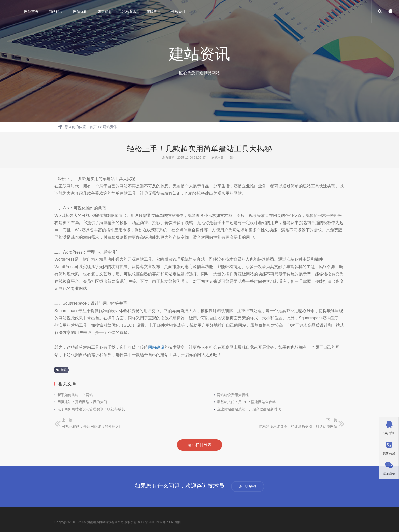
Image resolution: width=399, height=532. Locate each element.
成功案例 (105, 11)
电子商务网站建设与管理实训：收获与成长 (91, 409)
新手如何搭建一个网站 (75, 395)
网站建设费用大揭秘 (233, 395)
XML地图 (175, 522)
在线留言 (153, 11)
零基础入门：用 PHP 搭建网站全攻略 (246, 402)
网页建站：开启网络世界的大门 (82, 402)
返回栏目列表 (199, 445)
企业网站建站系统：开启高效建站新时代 (249, 409)
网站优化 (80, 11)
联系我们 (178, 11)
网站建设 (56, 11)
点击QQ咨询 (248, 486)
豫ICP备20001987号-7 (153, 522)
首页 (93, 127)
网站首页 (31, 11)
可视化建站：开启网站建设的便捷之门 (92, 426)
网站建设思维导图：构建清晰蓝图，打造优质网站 (298, 426)
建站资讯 (129, 11)
